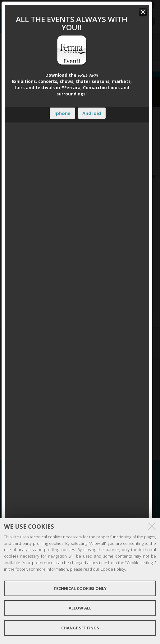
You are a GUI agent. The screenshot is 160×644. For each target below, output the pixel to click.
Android (92, 113)
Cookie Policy (113, 569)
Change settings (80, 628)
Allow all (80, 608)
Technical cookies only (80, 588)
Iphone (62, 113)
